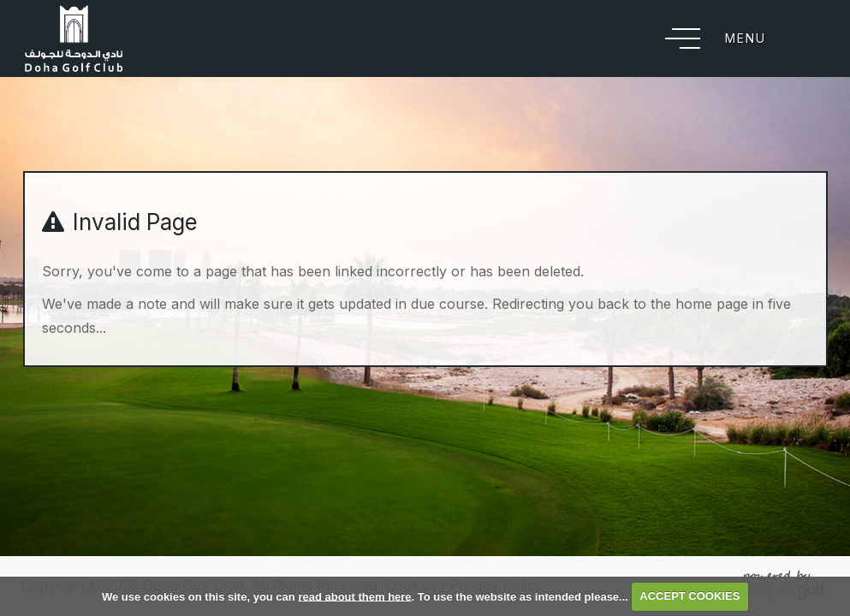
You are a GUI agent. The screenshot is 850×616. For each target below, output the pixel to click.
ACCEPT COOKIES (690, 596)
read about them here (354, 596)
